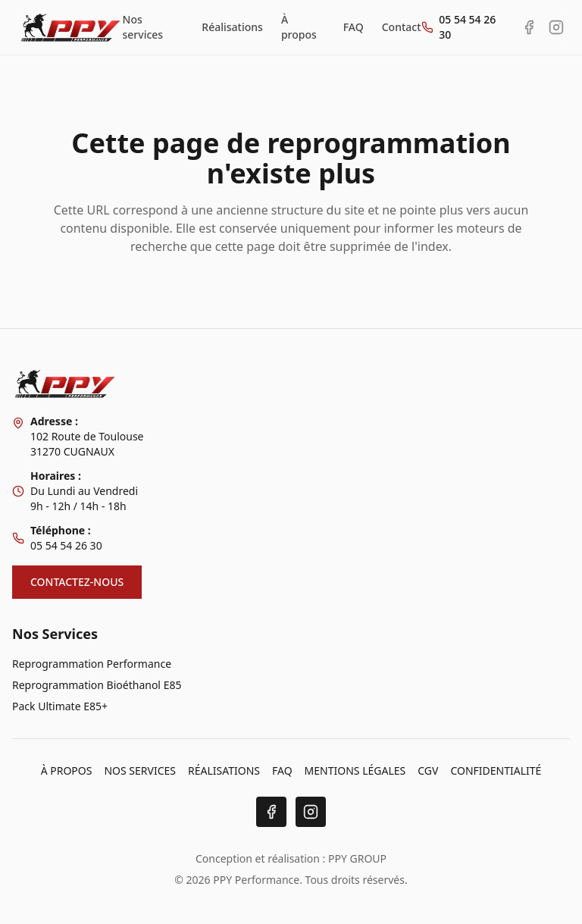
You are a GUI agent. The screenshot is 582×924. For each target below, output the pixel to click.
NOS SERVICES (140, 771)
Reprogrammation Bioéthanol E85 (97, 685)
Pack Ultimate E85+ (60, 706)
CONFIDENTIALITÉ (496, 771)
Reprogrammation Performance (92, 664)
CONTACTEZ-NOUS (77, 582)
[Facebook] (271, 812)
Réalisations (232, 27)
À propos (299, 27)
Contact (402, 27)
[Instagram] (311, 812)
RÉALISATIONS (224, 771)
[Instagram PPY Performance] (556, 27)
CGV (428, 771)
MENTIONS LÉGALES (355, 771)
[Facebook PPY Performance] (529, 27)
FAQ (354, 27)
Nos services (143, 27)
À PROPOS (67, 771)
